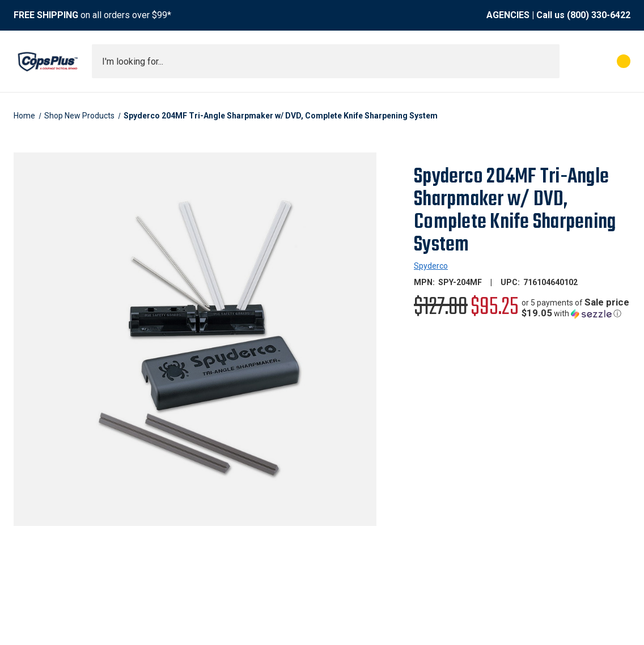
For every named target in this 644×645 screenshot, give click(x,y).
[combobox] (326, 61)
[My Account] (573, 61)
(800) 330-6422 (599, 15)
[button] (576, 308)
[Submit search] (547, 61)
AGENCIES (508, 15)
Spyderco (431, 266)
